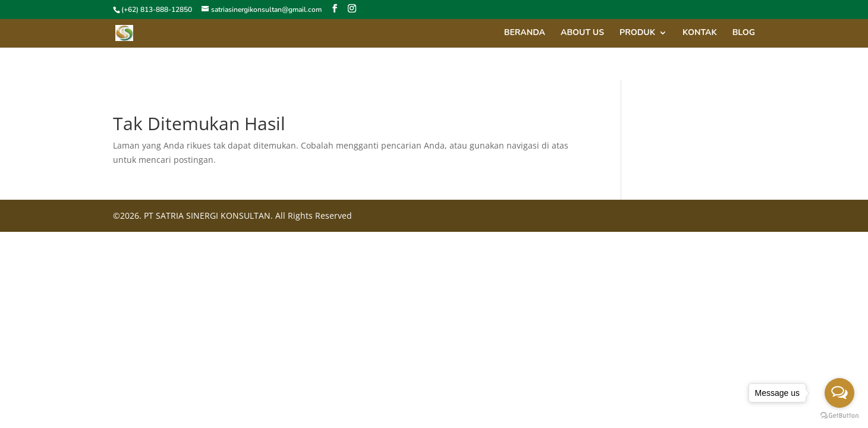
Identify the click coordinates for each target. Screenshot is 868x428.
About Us (582, 33)
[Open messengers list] (839, 393)
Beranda (525, 33)
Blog (744, 33)
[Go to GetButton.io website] (839, 416)
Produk (637, 33)
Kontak (700, 33)
